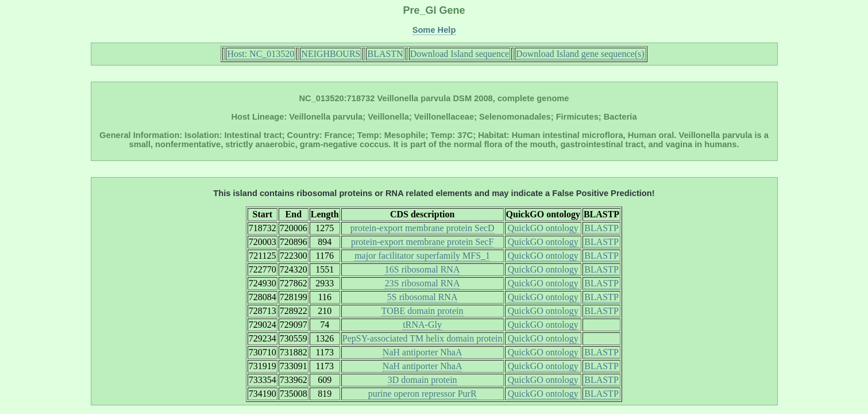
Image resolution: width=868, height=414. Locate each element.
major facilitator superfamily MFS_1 (422, 256)
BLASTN (385, 54)
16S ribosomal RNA (423, 269)
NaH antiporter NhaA (423, 352)
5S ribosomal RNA (423, 297)
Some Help (434, 30)
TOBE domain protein (423, 311)
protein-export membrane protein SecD (423, 228)
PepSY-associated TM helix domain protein (423, 338)
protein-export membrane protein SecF (422, 242)
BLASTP (601, 228)
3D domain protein (423, 380)
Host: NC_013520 (261, 54)
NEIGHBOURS (331, 54)
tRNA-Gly (422, 325)
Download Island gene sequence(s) (580, 54)
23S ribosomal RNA (423, 283)
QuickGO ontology (543, 228)
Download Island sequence (460, 54)
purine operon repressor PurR (423, 394)
